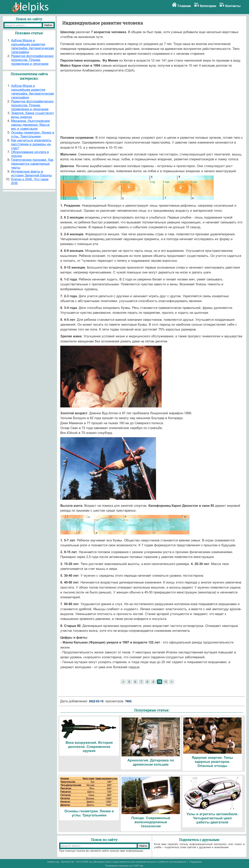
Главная (184, 6)
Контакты (233, 6)
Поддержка (196, 862)
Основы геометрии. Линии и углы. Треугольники (33, 134)
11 (166, 682)
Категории (208, 6)
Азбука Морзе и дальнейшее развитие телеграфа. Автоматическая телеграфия (32, 46)
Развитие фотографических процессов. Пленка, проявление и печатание (32, 60)
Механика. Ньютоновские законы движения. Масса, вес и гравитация (31, 125)
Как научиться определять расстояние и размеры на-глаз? (31, 144)
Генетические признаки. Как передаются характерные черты (32, 164)
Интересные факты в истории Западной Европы (31, 173)
